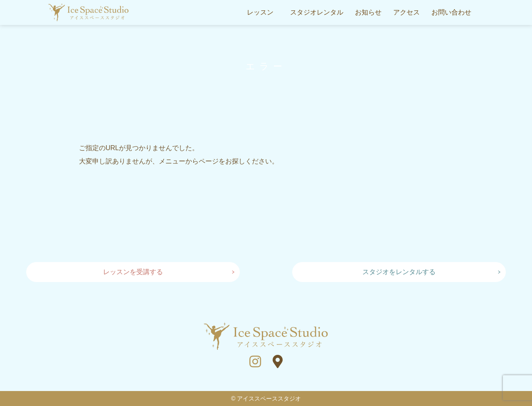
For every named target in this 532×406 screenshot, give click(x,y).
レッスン (260, 12)
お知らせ (368, 12)
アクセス (406, 12)
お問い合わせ (451, 12)
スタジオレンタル (317, 12)
